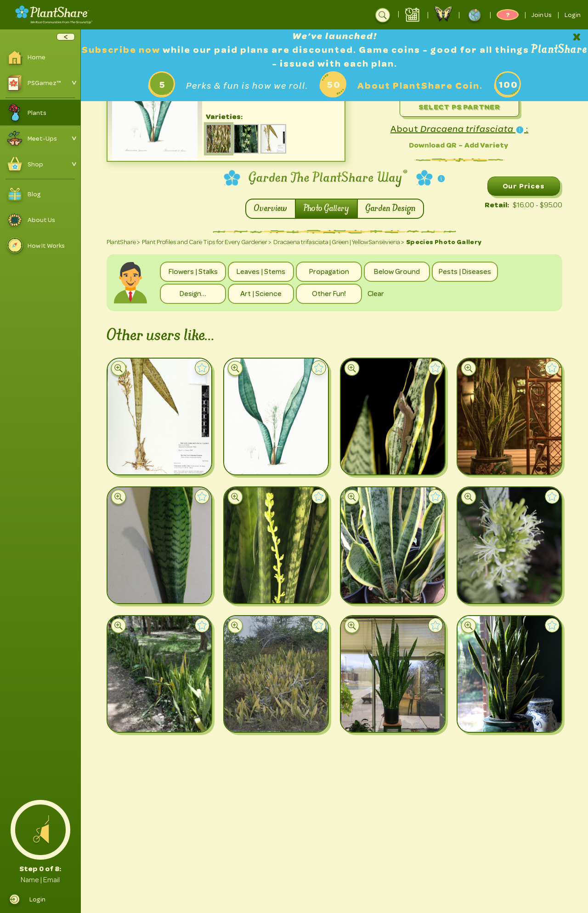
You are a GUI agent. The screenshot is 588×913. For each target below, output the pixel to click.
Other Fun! (329, 294)
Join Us (542, 15)
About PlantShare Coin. (420, 86)
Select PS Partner (459, 107)
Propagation (329, 272)
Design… (193, 294)
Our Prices (524, 186)
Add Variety (486, 145)
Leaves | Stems (261, 272)
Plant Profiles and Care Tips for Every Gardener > (207, 242)
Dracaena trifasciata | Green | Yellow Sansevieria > (339, 242)
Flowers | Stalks (193, 272)
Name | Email (40, 880)
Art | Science (261, 294)
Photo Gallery (326, 209)
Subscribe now (122, 50)
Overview (271, 209)
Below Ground (397, 272)
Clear (376, 294)
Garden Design (390, 209)
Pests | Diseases (465, 272)
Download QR (433, 145)
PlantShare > (123, 242)
